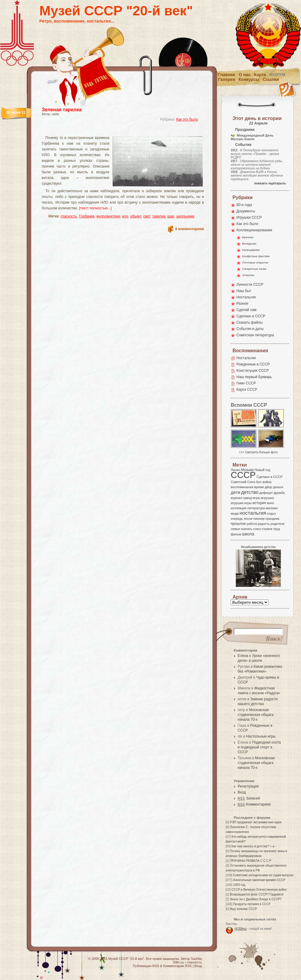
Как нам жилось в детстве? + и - (254, 846)
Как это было (187, 119)
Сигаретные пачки (254, 269)
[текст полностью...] (95, 208)
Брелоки (248, 237)
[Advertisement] (116, 131)
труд (276, 529)
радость (264, 524)
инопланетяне (108, 216)
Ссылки (271, 79)
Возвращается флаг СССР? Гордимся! (257, 894)
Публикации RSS (146, 966)
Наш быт (244, 291)
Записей (249, 798)
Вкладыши (249, 243)
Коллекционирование (254, 230)
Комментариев (254, 804)
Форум (277, 75)
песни (248, 519)
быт (259, 482)
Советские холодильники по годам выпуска (263, 875)
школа (248, 534)
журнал (237, 498)
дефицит (266, 493)
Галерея (227, 79)
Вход (242, 792)
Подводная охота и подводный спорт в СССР (259, 747)
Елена (243, 656)
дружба (279, 493)
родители (277, 524)
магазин (272, 508)
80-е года (244, 205)
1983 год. (239, 885)
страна (267, 529)
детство (250, 492)
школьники (185, 216)
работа (252, 524)
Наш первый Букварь (254, 377)
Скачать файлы (249, 322)
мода (235, 513)
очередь (237, 519)
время (259, 487)
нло (125, 216)
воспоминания (242, 487)
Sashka (196, 959)
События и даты (250, 329)
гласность (69, 216)
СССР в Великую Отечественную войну (259, 890)
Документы (246, 211)
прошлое (238, 524)
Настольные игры (261, 736)
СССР (243, 475)
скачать (246, 529)
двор (268, 487)
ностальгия (253, 513)
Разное (242, 304)
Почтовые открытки (255, 262)
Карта (260, 75)
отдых (272, 513)
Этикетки (248, 275)
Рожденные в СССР (253, 364)
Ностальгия (246, 297)
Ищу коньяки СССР (243, 909)
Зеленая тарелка (62, 110)
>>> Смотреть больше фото (258, 452)
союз (257, 529)
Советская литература (255, 335)
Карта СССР (247, 390)
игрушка (267, 498)
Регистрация (248, 786)
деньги (278, 487)
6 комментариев (190, 229)
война (267, 482)
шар (171, 216)
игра (256, 498)
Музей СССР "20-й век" (116, 11)
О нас (245, 75)
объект (136, 216)
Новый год (262, 470)
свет (147, 216)
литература (256, 508)
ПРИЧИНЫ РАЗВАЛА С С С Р (251, 861)
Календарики (251, 250)
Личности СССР (250, 285)
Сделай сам (246, 310)
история (259, 503)
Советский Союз (243, 482)
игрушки (237, 503)
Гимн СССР (246, 383)
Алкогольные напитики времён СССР (259, 880)
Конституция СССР (253, 371)
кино (270, 503)
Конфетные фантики (256, 256)
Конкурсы (249, 79)
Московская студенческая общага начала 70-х (255, 715)
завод (248, 498)
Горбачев (87, 216)
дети (236, 492)
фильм (236, 534)
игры (248, 503)
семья (235, 529)
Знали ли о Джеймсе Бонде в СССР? (256, 899)
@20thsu (241, 929)
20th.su (178, 962)
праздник (272, 519)
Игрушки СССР (249, 217)
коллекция (239, 508)
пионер (259, 519)
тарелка (159, 216)
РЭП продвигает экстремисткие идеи (256, 822)
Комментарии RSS (177, 966)
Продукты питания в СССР (252, 904)
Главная (227, 75)
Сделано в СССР (251, 316)
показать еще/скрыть (270, 183)
